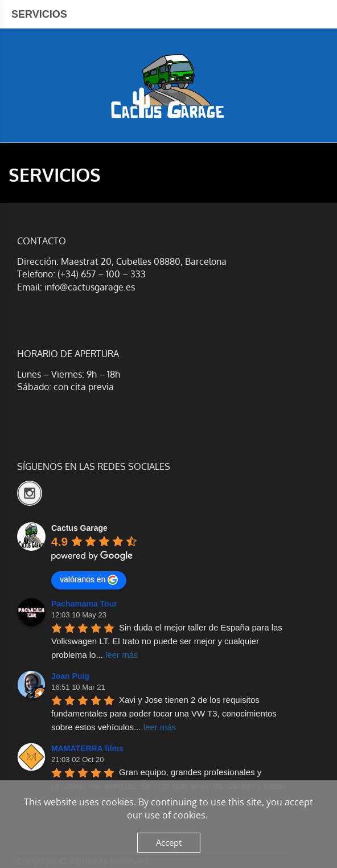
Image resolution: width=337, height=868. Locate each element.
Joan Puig (70, 676)
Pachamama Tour (84, 604)
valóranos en (89, 580)
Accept (169, 842)
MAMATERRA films (87, 748)
